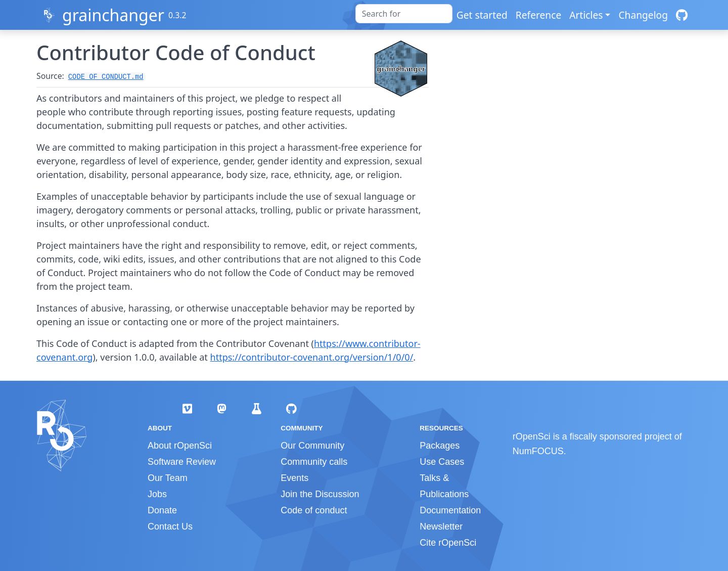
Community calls (314, 462)
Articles (586, 15)
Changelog (643, 15)
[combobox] (404, 14)
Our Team (168, 478)
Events (294, 478)
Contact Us (170, 526)
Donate (162, 510)
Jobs (157, 494)
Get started (482, 15)
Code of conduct (314, 510)
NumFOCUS (538, 451)
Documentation (450, 510)
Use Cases (442, 462)
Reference (538, 15)
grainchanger (113, 15)
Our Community (312, 446)
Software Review (182, 462)
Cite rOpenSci (448, 543)
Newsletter (441, 526)
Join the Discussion (320, 494)
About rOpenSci (180, 446)
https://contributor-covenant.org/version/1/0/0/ (312, 357)
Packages (440, 446)
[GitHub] (682, 15)
